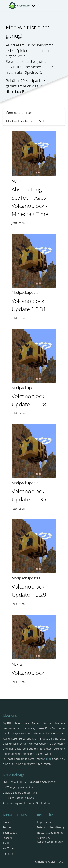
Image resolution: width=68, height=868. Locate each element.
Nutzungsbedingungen (51, 833)
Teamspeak (10, 833)
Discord (8, 838)
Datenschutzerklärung (51, 827)
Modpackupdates (19, 121)
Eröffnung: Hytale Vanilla (18, 787)
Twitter (7, 843)
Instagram (9, 854)
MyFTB (44, 121)
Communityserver (19, 113)
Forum (7, 827)
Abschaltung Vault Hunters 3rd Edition (26, 803)
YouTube (8, 848)
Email (6, 822)
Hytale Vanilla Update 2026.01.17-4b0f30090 (30, 782)
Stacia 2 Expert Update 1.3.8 (20, 793)
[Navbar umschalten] (58, 6)
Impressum (44, 822)
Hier (49, 759)
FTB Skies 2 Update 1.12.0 (18, 798)
